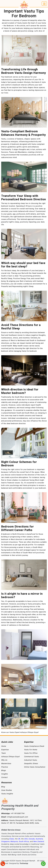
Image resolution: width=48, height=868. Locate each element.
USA (26, 839)
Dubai (12, 839)
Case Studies (6, 790)
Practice (5, 767)
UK (19, 839)
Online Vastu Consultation (35, 767)
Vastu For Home (31, 750)
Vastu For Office (31, 753)
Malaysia (14, 841)
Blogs (4, 770)
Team (3, 753)
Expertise (5, 750)
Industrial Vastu (30, 760)
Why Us (4, 760)
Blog (3, 787)
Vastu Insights (7, 794)
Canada (32, 839)
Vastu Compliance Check (34, 746)
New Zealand (39, 841)
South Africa (24, 841)
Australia (39, 839)
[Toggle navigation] (44, 4)
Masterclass (6, 763)
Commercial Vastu (31, 757)
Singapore (5, 841)
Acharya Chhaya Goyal (10, 757)
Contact (4, 777)
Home (4, 746)
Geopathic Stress (31, 763)
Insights (4, 774)
